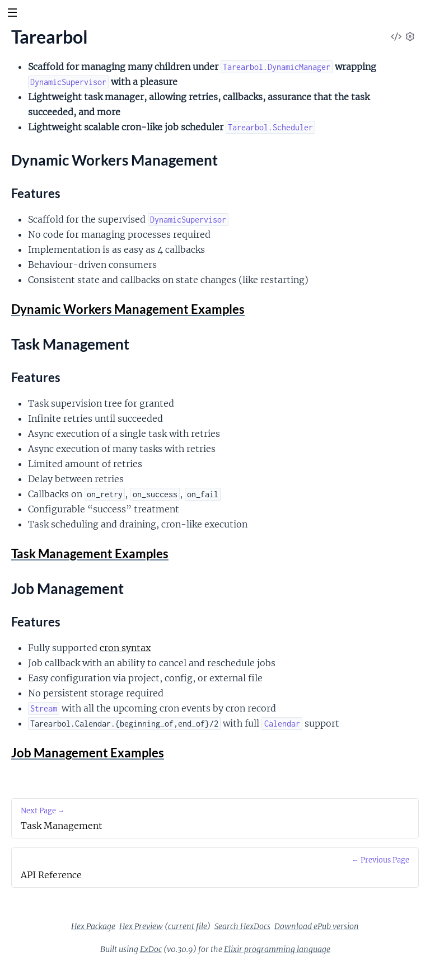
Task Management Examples (90, 553)
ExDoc (151, 949)
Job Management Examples (88, 753)
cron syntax (125, 648)
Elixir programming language (277, 949)
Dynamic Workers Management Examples (128, 309)
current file (188, 926)
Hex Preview (141, 926)
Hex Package (93, 926)
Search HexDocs (242, 926)
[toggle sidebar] (12, 14)
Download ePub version (317, 926)
